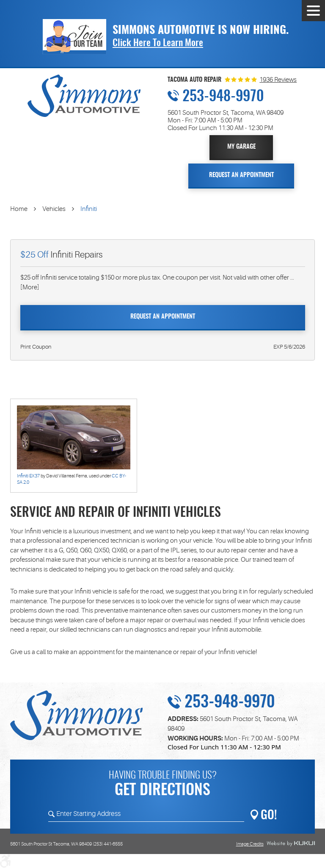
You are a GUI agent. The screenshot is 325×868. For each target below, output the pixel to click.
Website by (291, 844)
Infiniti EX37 (28, 476)
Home (19, 209)
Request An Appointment (241, 175)
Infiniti (89, 209)
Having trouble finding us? (162, 785)
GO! (269, 816)
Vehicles (54, 209)
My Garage (241, 147)
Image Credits (250, 844)
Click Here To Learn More (158, 43)
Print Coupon (36, 347)
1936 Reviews (278, 80)
